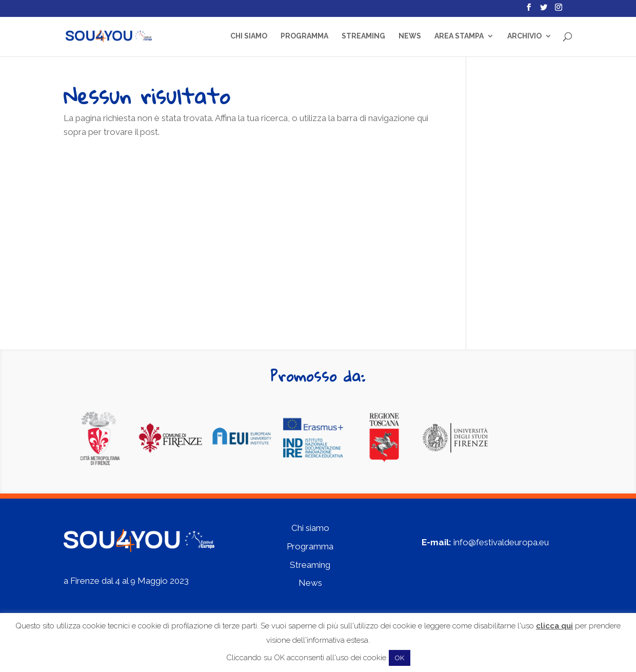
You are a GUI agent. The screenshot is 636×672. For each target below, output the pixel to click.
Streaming (363, 36)
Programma (304, 36)
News (410, 36)
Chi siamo (249, 36)
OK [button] (400, 658)
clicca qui (554, 626)
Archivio (524, 36)
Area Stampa (459, 36)
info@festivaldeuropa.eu (501, 542)
